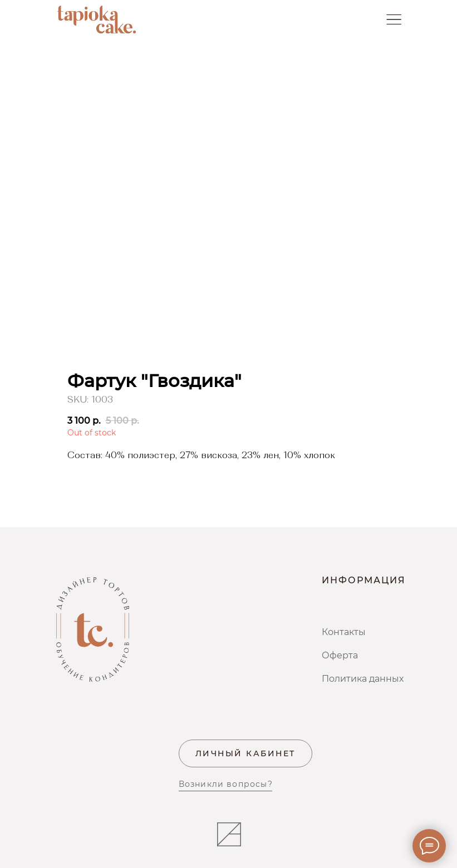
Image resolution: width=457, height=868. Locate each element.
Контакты (344, 632)
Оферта (340, 655)
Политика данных (363, 679)
